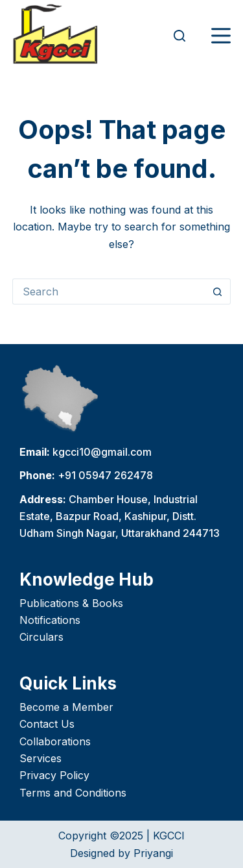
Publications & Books (71, 603)
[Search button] (218, 291)
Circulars (41, 637)
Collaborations (55, 741)
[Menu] (221, 36)
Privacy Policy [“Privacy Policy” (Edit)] (54, 775)
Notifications (50, 620)
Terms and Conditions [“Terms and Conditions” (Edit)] (73, 793)
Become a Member (66, 707)
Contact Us (47, 724)
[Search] (179, 36)
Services (40, 758)
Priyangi (153, 853)
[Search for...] (109, 291)
